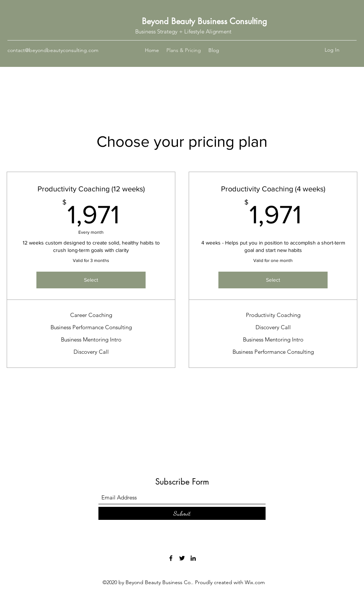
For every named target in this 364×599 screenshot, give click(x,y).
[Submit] (182, 513)
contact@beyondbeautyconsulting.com (53, 50)
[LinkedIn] (193, 558)
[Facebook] (171, 558)
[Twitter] (182, 558)
